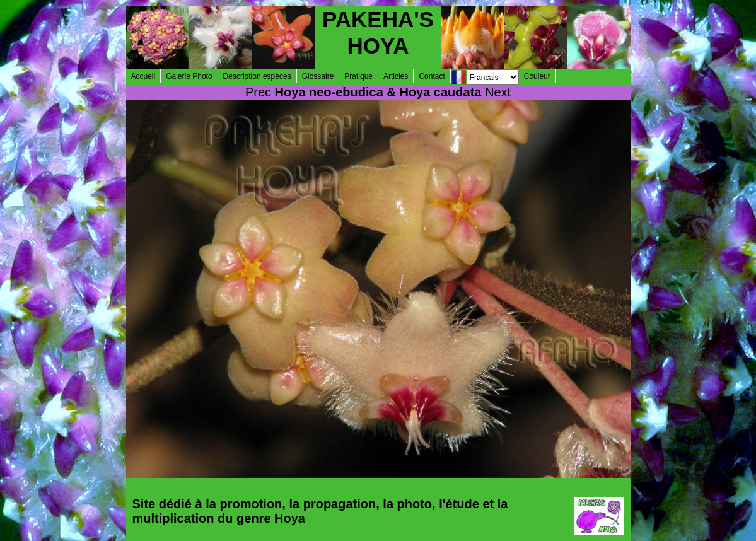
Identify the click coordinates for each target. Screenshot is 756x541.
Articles (396, 76)
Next (498, 92)
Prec (258, 92)
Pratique (358, 76)
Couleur (537, 76)
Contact (432, 76)
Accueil (143, 76)
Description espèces (257, 76)
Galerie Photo (189, 76)
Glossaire (318, 76)
